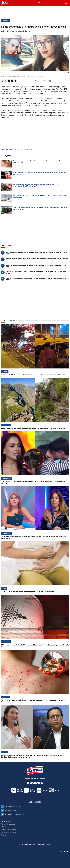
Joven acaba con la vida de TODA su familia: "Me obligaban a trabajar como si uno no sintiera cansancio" (37, 259)
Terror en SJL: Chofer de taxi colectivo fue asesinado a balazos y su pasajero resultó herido (33, 375)
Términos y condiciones (8, 830)
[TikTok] (42, 783)
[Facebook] (28, 783)
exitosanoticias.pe (11, 810)
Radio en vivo (5, 835)
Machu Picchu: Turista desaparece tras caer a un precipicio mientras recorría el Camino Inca (33, 428)
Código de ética (6, 821)
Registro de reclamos (8, 824)
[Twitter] (31, 783)
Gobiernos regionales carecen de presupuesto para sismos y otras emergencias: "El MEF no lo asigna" (36, 185)
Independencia (29, 149)
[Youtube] (34, 783)
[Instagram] (36, 783)
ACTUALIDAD (19, 149)
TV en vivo (4, 827)
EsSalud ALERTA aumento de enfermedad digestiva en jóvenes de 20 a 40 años (28, 592)
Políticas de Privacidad (8, 832)
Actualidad (5, 20)
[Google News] (39, 783)
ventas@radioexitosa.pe (13, 806)
